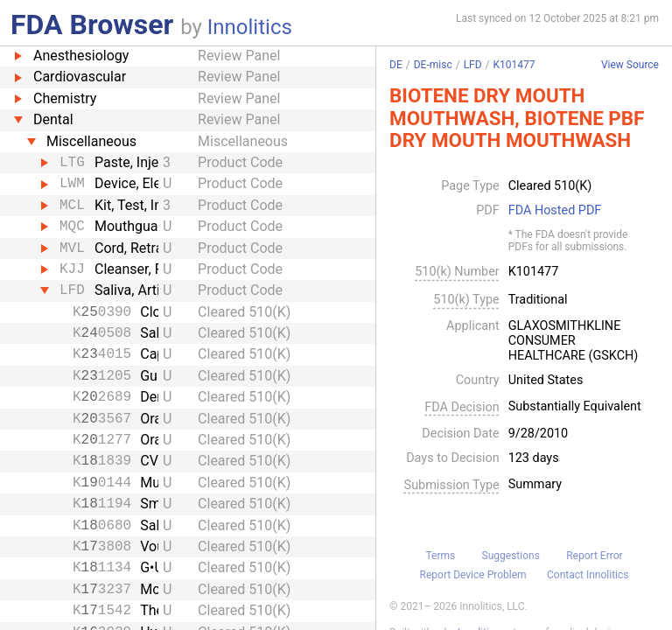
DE (396, 65)
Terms (440, 556)
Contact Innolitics (588, 575)
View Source (630, 65)
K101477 (514, 65)
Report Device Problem (473, 575)
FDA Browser (92, 24)
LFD (473, 65)
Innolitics (250, 27)
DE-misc (433, 65)
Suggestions (511, 556)
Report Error (594, 556)
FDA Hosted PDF (555, 211)
